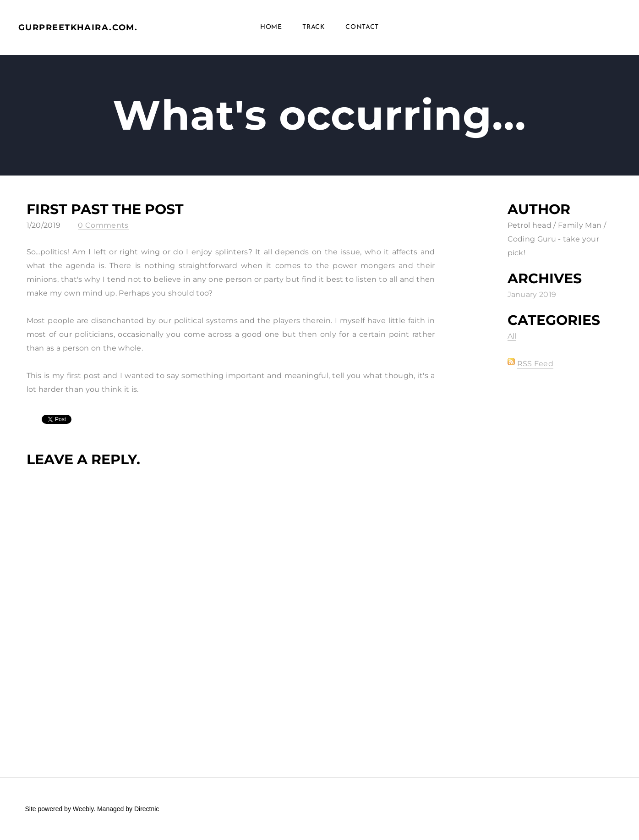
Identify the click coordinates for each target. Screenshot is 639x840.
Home (271, 27)
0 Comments (103, 225)
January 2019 (532, 294)
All (512, 336)
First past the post (105, 209)
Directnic (147, 809)
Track (314, 27)
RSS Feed (535, 364)
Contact (362, 27)
